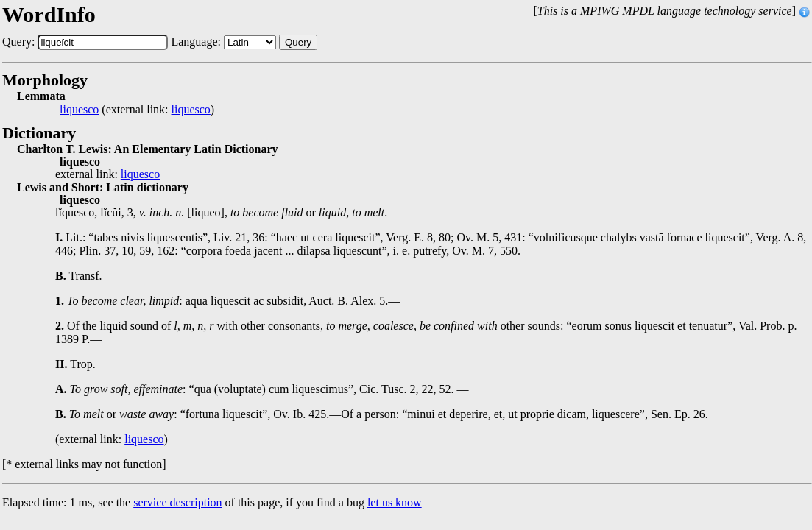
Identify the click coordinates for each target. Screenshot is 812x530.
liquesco (79, 110)
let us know (395, 502)
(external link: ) (137, 110)
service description (177, 502)
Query (298, 42)
